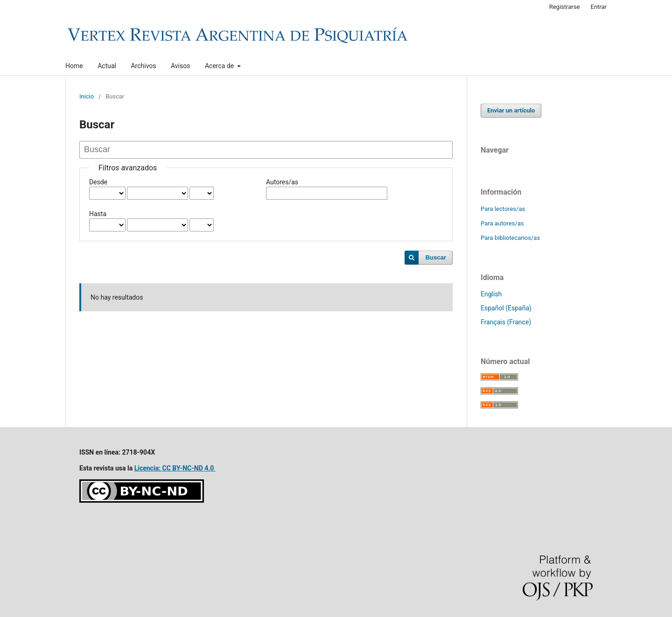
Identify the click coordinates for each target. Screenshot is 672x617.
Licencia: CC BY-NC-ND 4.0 (175, 468)
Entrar (599, 7)
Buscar (436, 257)
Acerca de (220, 66)
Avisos (180, 66)
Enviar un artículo (511, 110)
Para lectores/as (503, 209)
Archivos (143, 66)
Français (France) (506, 322)
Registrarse (565, 7)
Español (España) (506, 308)
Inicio (87, 96)
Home (74, 66)
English (491, 294)
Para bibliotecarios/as (510, 238)
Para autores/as (502, 223)
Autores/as (282, 182)
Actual (107, 66)
